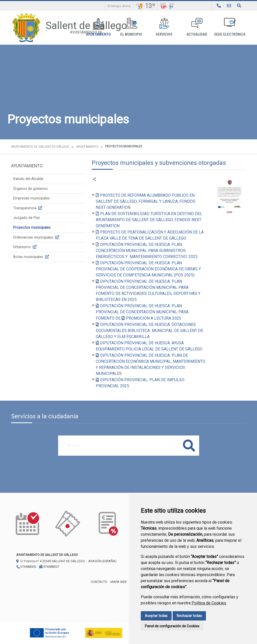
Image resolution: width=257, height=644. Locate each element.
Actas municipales (32, 257)
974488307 (49, 567)
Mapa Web (119, 582)
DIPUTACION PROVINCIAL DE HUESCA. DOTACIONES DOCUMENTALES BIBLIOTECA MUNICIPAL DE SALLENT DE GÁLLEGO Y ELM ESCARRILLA (149, 331)
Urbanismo (25, 247)
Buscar (189, 445)
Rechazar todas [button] (189, 616)
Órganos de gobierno (30, 189)
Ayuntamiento (87, 147)
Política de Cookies (209, 603)
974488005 (26, 567)
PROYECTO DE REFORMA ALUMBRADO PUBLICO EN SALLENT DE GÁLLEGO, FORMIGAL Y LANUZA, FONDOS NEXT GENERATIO (146, 201)
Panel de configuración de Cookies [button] (172, 626)
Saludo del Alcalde (28, 179)
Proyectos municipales (32, 228)
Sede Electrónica (230, 27)
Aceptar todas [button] (156, 616)
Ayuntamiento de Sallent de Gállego (40, 147)
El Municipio (131, 27)
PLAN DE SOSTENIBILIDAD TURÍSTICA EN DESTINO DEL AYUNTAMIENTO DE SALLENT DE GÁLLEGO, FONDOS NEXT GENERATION (149, 220)
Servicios (164, 27)
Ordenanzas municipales (37, 237)
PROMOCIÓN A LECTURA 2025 (154, 318)
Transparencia (28, 208)
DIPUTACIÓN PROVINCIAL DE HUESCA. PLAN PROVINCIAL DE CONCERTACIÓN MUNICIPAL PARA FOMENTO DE (142, 312)
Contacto (99, 582)
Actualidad (197, 27)
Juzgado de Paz (27, 218)
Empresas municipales (31, 198)
